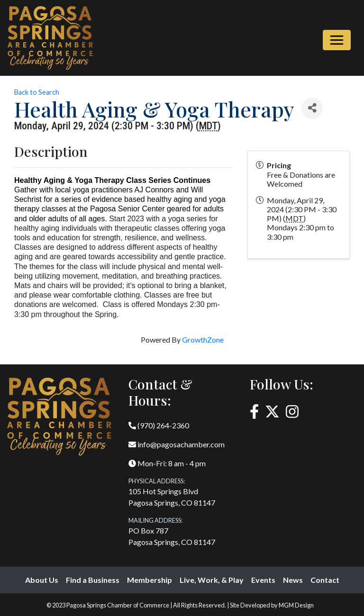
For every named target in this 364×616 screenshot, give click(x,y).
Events (263, 580)
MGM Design (296, 605)
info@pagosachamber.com (177, 444)
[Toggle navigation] (337, 40)
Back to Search (37, 92)
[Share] (312, 108)
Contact (325, 580)
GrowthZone (203, 340)
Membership (150, 580)
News (293, 580)
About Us (42, 580)
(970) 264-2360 (159, 425)
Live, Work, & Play (212, 580)
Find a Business (93, 580)
